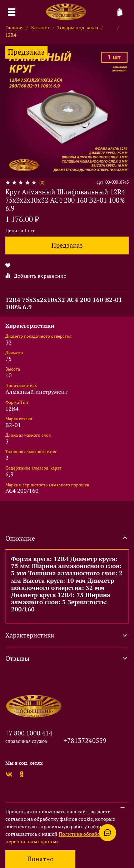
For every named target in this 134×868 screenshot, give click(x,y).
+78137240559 (85, 740)
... (110, 28)
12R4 (11, 35)
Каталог (40, 27)
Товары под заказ (78, 27)
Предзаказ (67, 245)
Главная (14, 27)
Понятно (40, 859)
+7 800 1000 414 (29, 733)
